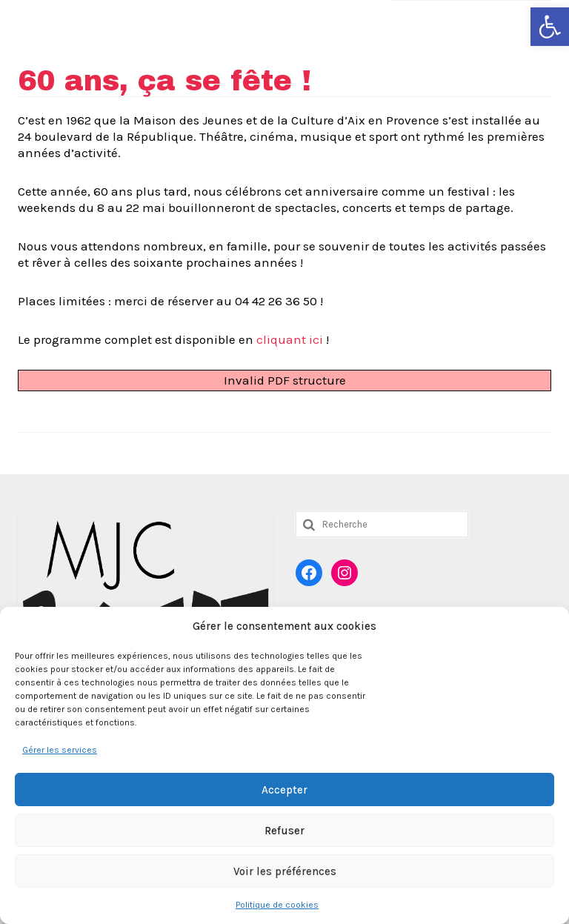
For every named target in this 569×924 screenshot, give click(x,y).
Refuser (284, 831)
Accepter (284, 790)
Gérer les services (60, 750)
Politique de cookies (277, 905)
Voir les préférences (285, 871)
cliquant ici (288, 339)
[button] (550, 27)
